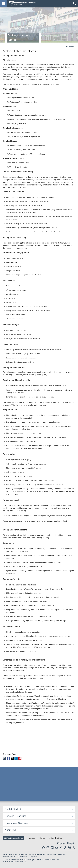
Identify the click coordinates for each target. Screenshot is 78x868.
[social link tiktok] (61, 848)
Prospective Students (16, 823)
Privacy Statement (9, 857)
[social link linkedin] (52, 848)
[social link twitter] (74, 848)
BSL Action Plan (22, 857)
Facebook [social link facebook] (8, 758)
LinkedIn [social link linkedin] (16, 758)
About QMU (11, 830)
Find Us (42, 838)
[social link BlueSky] (70, 848)
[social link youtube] (57, 848)
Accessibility (23, 854)
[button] (3, 3)
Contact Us (31, 838)
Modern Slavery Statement (56, 854)
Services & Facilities (16, 816)
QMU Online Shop (56, 838)
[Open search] (74, 3)
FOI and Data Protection (37, 854)
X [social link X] (12, 758)
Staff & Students (14, 809)
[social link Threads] (65, 848)
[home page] (22, 3)
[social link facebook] (43, 848)
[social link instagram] (48, 848)
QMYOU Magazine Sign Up (13, 838)
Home (5, 854)
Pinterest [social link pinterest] (19, 758)
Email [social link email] (4, 758)
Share (71, 47)
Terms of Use (13, 854)
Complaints (33, 857)
